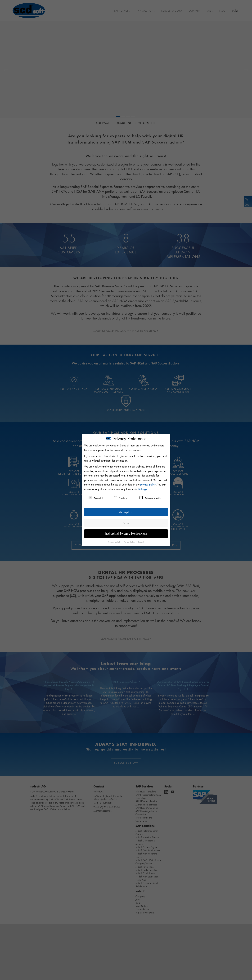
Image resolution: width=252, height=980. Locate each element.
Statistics (121, 498)
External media (150, 498)
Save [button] (126, 523)
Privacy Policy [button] (130, 542)
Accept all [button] (126, 512)
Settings (143, 489)
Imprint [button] (141, 542)
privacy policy (148, 485)
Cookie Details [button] (115, 542)
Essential (96, 498)
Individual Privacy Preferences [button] (126, 534)
